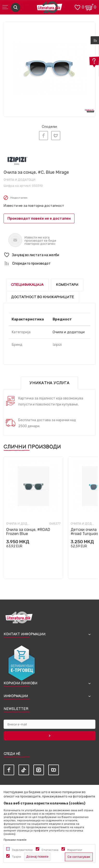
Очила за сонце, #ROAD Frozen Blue (28, 532)
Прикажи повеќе (15, 840)
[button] (49, 255)
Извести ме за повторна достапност (34, 206)
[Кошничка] (89, 7)
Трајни (17, 857)
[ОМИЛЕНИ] (77, 7)
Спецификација (27, 285)
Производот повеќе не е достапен (39, 218)
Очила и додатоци (19, 180)
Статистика (50, 850)
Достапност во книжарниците (43, 297)
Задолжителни (22, 850)
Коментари (67, 285)
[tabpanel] (49, 68)
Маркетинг (75, 850)
